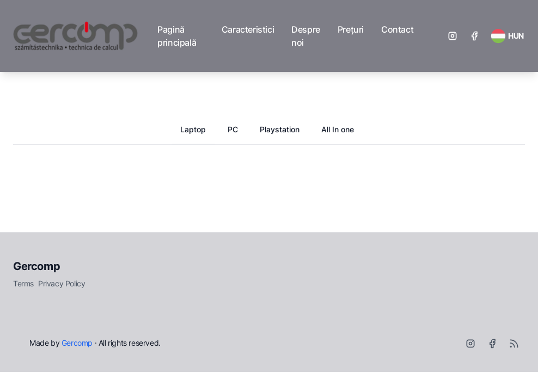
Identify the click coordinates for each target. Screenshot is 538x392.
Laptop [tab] (193, 129)
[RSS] (514, 344)
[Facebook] (474, 36)
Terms (23, 283)
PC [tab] (233, 129)
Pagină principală (177, 36)
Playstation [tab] (280, 129)
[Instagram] (453, 36)
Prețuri (351, 29)
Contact (397, 29)
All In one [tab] (338, 129)
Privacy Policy (62, 283)
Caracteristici (248, 29)
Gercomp (36, 266)
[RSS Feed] (507, 36)
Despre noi (306, 36)
